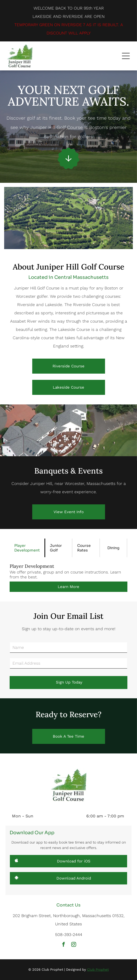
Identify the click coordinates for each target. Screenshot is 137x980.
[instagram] (74, 945)
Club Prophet (98, 970)
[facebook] (63, 945)
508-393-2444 (69, 935)
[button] (126, 56)
